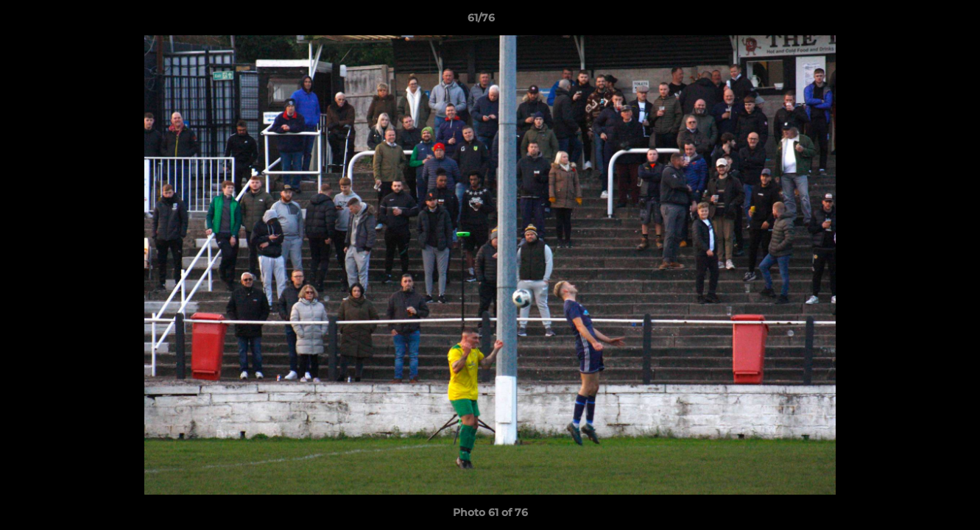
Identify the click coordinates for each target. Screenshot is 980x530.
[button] (918, 21)
